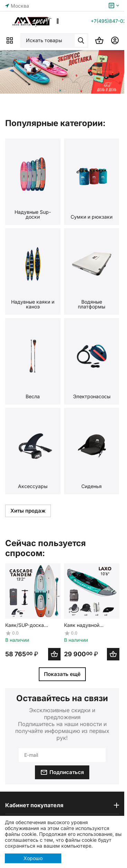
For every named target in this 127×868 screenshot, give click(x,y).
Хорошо (33, 858)
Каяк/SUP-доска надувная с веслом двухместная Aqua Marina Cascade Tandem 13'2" (28, 625)
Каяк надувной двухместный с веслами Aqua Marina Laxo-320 (89, 625)
